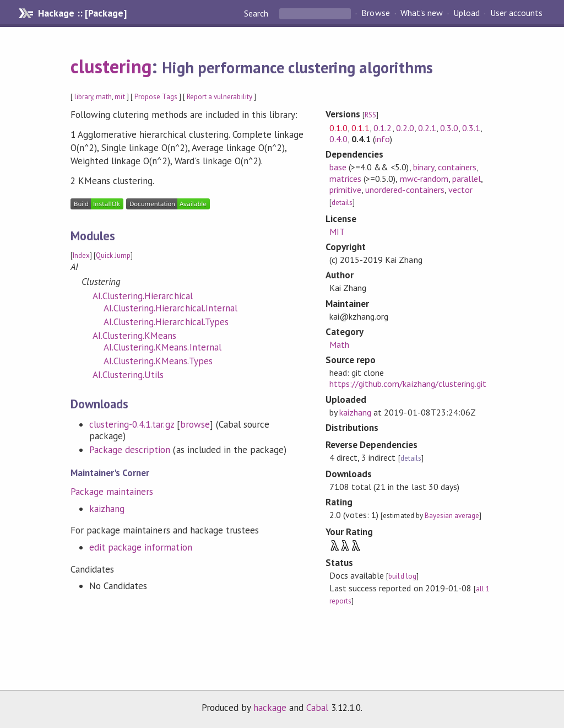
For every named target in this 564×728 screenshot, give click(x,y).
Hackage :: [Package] (82, 13)
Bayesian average (452, 516)
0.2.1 (427, 128)
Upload (467, 13)
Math (339, 344)
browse (195, 424)
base (338, 167)
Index (81, 255)
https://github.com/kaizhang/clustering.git (408, 384)
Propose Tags (156, 97)
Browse (375, 13)
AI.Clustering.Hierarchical (143, 296)
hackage (270, 708)
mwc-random (424, 179)
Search (257, 13)
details (342, 203)
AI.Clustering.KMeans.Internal (162, 347)
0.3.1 (471, 128)
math (104, 97)
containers (457, 167)
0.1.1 (360, 128)
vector (460, 190)
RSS (370, 115)
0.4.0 (338, 139)
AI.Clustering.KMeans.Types (158, 361)
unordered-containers (405, 190)
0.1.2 (383, 128)
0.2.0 (405, 128)
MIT (337, 231)
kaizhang (107, 509)
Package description (130, 450)
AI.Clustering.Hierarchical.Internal (170, 308)
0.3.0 (449, 128)
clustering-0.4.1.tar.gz (132, 424)
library (84, 97)
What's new (422, 13)
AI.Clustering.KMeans (134, 336)
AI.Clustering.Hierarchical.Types (166, 322)
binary (424, 167)
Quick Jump (113, 255)
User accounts (516, 13)
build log (402, 576)
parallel (467, 179)
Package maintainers (112, 492)
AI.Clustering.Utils (128, 375)
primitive (345, 190)
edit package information (141, 547)
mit (120, 97)
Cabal (317, 708)
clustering (111, 66)
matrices (345, 179)
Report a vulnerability (219, 97)
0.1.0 (338, 128)
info (383, 139)
